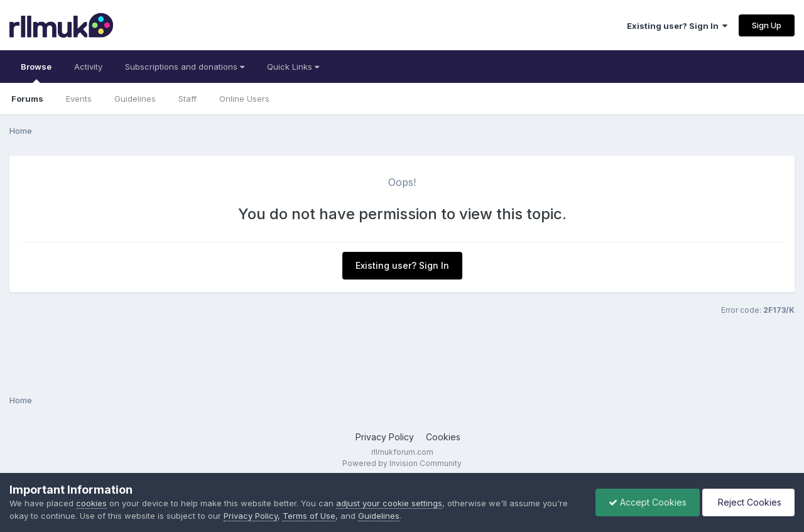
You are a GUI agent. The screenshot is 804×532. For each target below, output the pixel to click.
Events (79, 99)
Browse (36, 72)
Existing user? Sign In (677, 26)
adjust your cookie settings (389, 503)
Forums (27, 99)
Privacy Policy (385, 437)
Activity (88, 67)
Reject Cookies (748, 502)
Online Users (244, 99)
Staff (187, 99)
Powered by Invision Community (402, 463)
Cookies (443, 437)
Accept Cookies (648, 502)
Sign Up (767, 25)
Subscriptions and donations (185, 67)
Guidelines (135, 99)
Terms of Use (309, 516)
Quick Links (293, 67)
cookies (91, 503)
